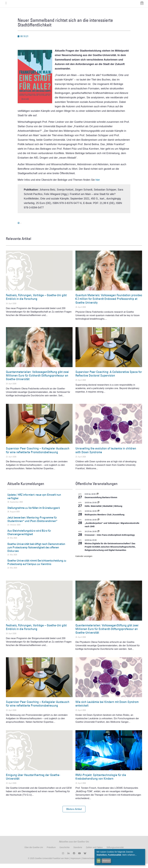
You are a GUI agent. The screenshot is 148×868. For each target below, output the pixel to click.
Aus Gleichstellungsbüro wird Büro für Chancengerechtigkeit (29, 537)
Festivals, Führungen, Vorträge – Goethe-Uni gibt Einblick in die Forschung (36, 301)
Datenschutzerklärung (92, 863)
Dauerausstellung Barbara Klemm (101, 502)
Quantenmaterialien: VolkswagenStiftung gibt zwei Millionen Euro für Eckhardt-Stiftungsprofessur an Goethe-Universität (37, 380)
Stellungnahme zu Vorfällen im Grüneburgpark (34, 512)
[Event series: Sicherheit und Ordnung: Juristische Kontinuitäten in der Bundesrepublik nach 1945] (98, 524)
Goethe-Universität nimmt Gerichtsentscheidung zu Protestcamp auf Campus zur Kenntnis (37, 567)
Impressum (75, 863)
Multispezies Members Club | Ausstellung (105, 519)
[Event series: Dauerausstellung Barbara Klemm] (97, 498)
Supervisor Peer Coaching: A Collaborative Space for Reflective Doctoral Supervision (109, 378)
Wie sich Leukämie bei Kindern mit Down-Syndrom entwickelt (107, 708)
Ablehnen (106, 861)
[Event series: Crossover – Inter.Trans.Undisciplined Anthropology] (98, 536)
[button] (74, 813)
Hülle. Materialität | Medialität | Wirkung (103, 510)
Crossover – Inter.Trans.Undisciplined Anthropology (110, 539)
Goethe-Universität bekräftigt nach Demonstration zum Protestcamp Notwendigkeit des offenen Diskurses (36, 552)
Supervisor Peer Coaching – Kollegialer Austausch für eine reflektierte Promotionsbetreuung (38, 455)
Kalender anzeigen (84, 561)
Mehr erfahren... (129, 855)
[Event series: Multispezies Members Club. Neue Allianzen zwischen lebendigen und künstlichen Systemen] (98, 515)
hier (98, 184)
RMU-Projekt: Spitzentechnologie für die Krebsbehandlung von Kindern (101, 781)
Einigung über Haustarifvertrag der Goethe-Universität (33, 781)
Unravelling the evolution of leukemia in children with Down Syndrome (106, 455)
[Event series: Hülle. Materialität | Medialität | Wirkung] (98, 507)
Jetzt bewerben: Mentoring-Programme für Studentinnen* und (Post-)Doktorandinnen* (32, 524)
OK (99, 861)
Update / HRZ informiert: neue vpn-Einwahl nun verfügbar (34, 501)
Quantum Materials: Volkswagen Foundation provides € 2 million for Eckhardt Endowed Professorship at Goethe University (109, 303)
